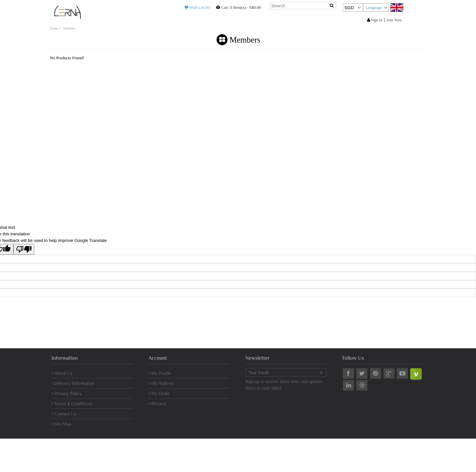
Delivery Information (73, 383)
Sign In (375, 20)
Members (69, 28)
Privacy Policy (67, 393)
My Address (161, 383)
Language (374, 7)
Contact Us (64, 414)
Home (54, 28)
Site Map (62, 424)
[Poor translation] (24, 249)
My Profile (160, 373)
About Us (62, 373)
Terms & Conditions (72, 404)
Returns (158, 404)
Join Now (394, 20)
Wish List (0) (197, 8)
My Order (159, 393)
